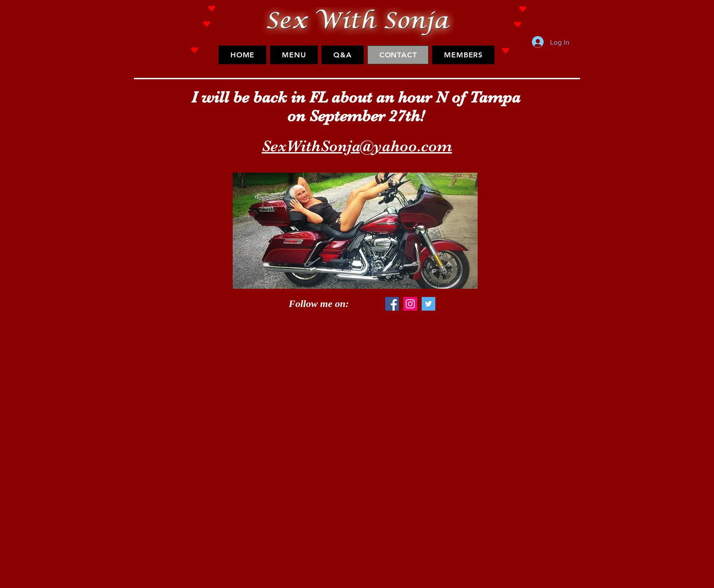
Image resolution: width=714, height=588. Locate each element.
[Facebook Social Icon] (392, 304)
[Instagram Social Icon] (410, 304)
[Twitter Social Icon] (428, 304)
